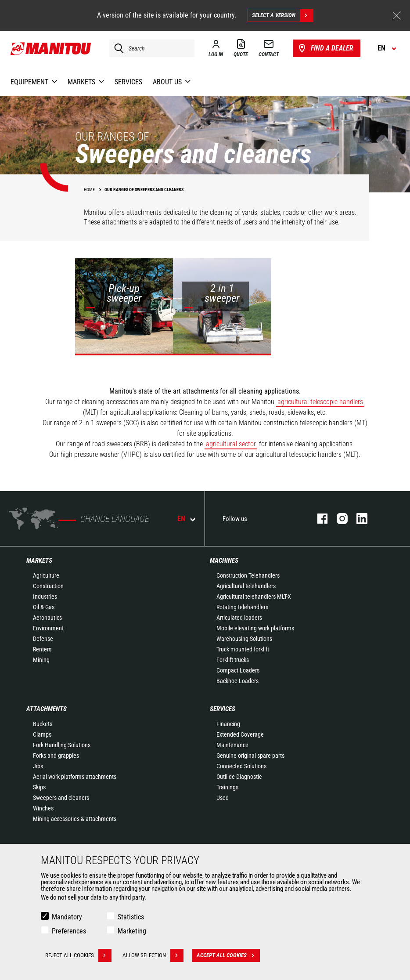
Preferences (69, 931)
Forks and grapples (56, 756)
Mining (41, 660)
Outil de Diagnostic (239, 777)
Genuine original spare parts (250, 756)
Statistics (131, 917)
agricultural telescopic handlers (320, 402)
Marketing (132, 931)
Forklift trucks (233, 660)
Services (223, 709)
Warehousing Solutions (244, 639)
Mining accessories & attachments (75, 819)
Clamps (42, 734)
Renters (42, 649)
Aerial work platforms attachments (75, 777)
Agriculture (46, 575)
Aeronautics (47, 618)
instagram (338, 519)
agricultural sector (231, 444)
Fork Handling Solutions (62, 745)
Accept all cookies (228, 955)
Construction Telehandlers (248, 575)
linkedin (358, 519)
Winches (43, 808)
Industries (45, 597)
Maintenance (232, 745)
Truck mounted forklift (243, 649)
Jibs (38, 766)
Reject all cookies (78, 955)
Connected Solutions (241, 766)
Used (223, 798)
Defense (43, 639)
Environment (48, 628)
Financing (228, 724)
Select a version (282, 15)
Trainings (227, 787)
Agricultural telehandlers (246, 586)
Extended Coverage (240, 734)
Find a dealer (325, 48)
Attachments (47, 709)
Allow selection (153, 955)
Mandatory (67, 917)
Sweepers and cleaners (61, 798)
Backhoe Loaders (237, 681)
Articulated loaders (239, 618)
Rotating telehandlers (242, 607)
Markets (39, 561)
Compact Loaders (238, 670)
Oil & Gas (44, 607)
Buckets (43, 724)
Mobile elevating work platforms (255, 628)
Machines (224, 561)
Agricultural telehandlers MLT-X (254, 597)
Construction (48, 586)
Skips (39, 787)
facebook (318, 519)
